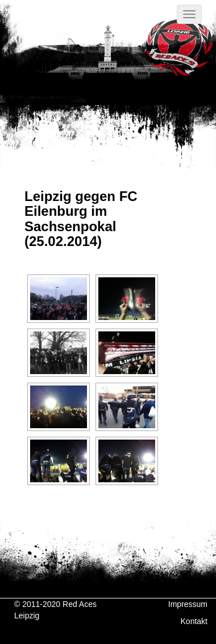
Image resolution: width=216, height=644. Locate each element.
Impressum (188, 604)
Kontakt (194, 621)
